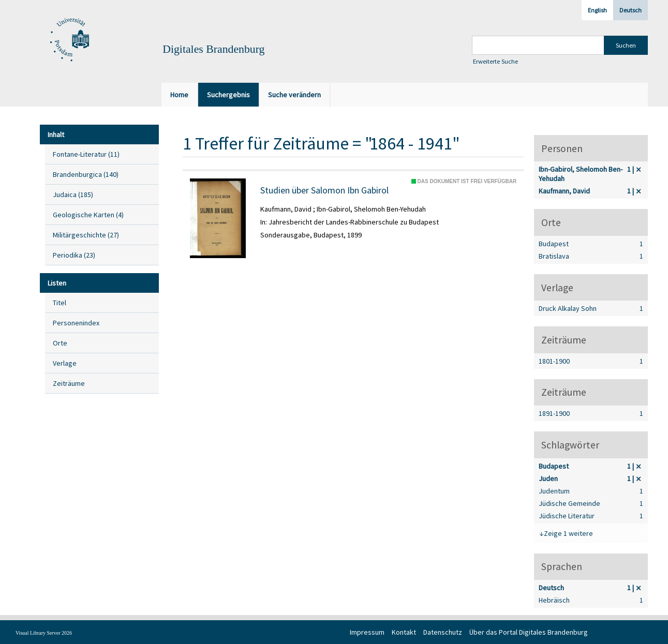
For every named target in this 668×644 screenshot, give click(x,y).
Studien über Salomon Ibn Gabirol (324, 190)
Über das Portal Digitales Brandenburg (529, 632)
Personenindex (76, 323)
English (597, 10)
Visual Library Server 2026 (44, 633)
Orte (60, 343)
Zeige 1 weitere (568, 533)
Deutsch (630, 10)
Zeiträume (69, 383)
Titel (60, 303)
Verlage (65, 363)
